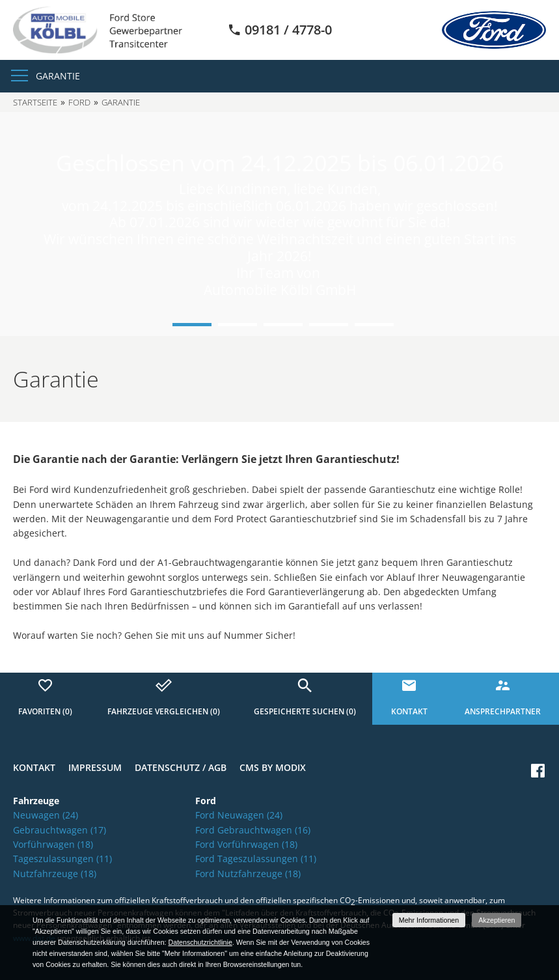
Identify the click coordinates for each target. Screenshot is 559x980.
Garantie (58, 76)
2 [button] (238, 325)
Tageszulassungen (62, 859)
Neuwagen (46, 815)
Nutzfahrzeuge (55, 874)
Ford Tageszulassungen (256, 859)
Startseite (35, 102)
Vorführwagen (53, 844)
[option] (279, 224)
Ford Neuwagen (239, 815)
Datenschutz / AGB (181, 767)
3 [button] (283, 325)
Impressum (95, 767)
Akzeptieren (497, 920)
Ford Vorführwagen (246, 844)
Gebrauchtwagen (60, 830)
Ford (79, 102)
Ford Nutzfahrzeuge (248, 874)
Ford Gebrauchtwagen (253, 830)
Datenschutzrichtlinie (200, 942)
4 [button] (329, 325)
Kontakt (34, 767)
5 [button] (374, 325)
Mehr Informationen (429, 920)
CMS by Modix (273, 767)
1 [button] (192, 325)
